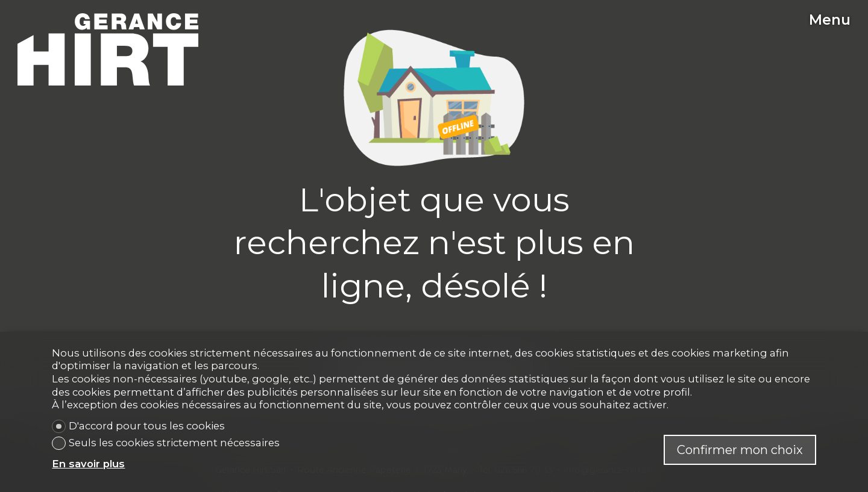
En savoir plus (88, 464)
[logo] (108, 49)
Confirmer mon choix (740, 450)
